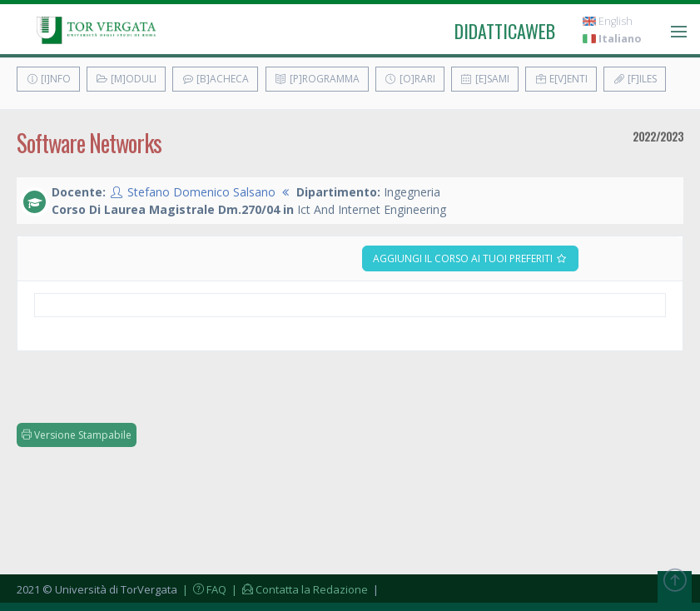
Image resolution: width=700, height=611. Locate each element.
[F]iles (635, 79)
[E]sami (485, 79)
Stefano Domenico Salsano (201, 192)
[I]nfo (48, 79)
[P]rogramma (317, 79)
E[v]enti (561, 79)
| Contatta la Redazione (298, 589)
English (608, 21)
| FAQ (203, 589)
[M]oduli (126, 79)
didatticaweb (505, 31)
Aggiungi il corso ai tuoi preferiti (470, 258)
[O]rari (410, 79)
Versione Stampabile (77, 435)
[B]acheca (215, 79)
